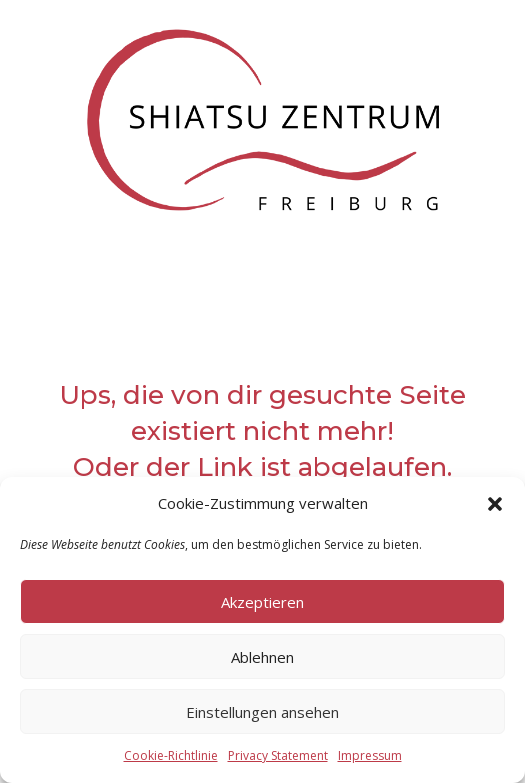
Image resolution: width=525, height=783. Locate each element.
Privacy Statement (278, 755)
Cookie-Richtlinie (171, 755)
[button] (495, 504)
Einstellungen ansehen (262, 712)
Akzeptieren (262, 602)
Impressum (370, 755)
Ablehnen (262, 657)
